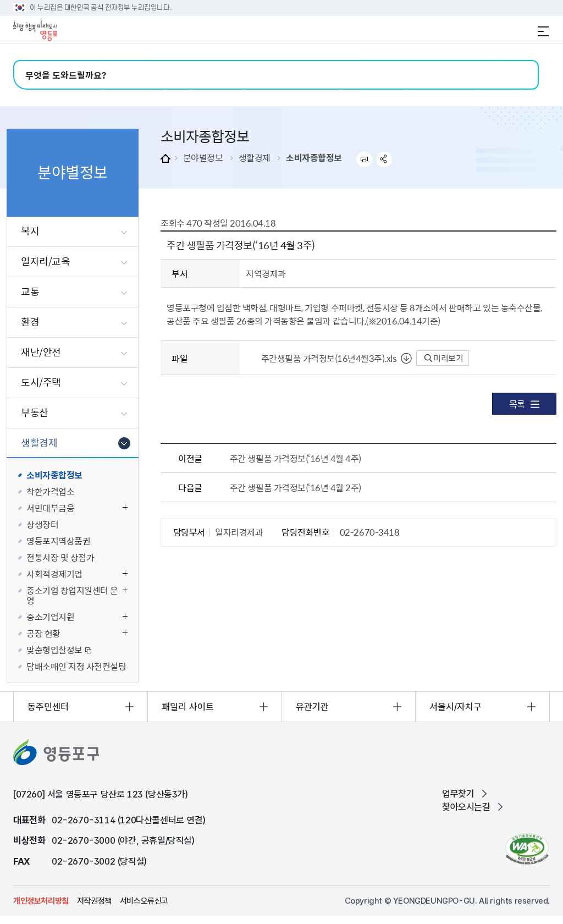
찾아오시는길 (466, 807)
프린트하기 (364, 159)
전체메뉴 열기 (543, 31)
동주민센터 (48, 707)
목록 (524, 404)
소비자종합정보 (314, 157)
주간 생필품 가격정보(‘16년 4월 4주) (296, 458)
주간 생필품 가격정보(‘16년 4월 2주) (296, 487)
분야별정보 (203, 157)
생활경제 (255, 157)
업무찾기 (458, 794)
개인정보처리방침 (41, 901)
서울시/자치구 (456, 707)
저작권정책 (94, 901)
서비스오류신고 (144, 901)
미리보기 (444, 358)
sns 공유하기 (385, 159)
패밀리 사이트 (188, 707)
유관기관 (312, 707)
